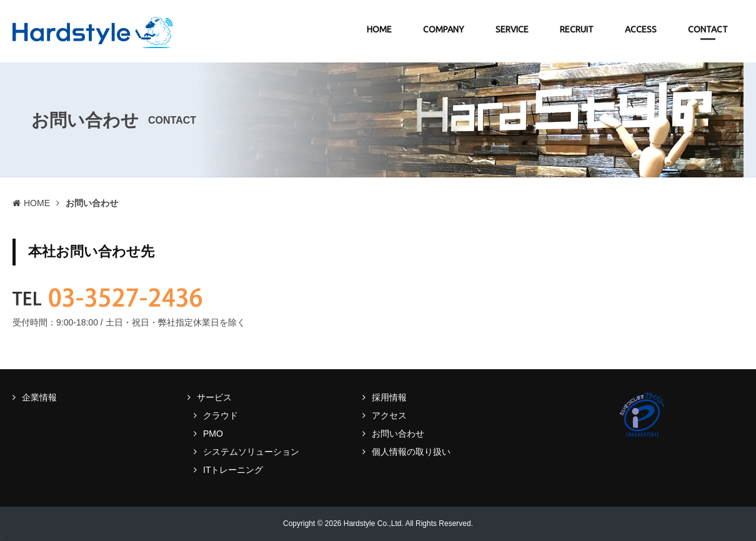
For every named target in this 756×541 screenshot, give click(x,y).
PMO (213, 434)
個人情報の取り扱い (411, 452)
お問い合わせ (398, 434)
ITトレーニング (233, 470)
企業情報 (39, 397)
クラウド (221, 415)
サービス (214, 397)
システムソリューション (251, 452)
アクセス (389, 415)
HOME (37, 203)
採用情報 (389, 397)
